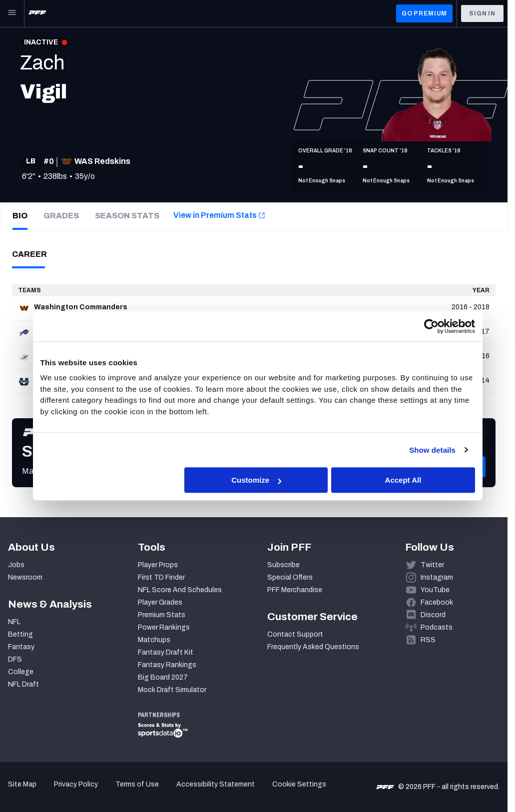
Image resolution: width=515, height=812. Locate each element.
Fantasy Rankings (167, 665)
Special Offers (290, 577)
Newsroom (25, 577)
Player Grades (160, 602)
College (21, 672)
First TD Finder (161, 577)
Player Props (158, 565)
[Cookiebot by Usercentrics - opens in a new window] (431, 326)
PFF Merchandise (295, 590)
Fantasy (21, 647)
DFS (15, 659)
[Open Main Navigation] (12, 13)
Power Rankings (164, 627)
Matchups (154, 640)
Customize (256, 480)
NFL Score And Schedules (180, 590)
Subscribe (283, 565)
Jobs (16, 565)
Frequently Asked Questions (313, 647)
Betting (20, 634)
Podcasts (437, 627)
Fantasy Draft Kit (166, 652)
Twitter (432, 565)
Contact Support (295, 634)
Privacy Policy (76, 784)
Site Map (22, 784)
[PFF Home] (37, 13)
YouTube (435, 590)
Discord (433, 615)
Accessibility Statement (216, 784)
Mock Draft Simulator (172, 690)
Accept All (403, 480)
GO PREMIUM (424, 13)
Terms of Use (137, 784)
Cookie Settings (299, 784)
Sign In (482, 13)
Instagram (437, 577)
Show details (432, 450)
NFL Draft (23, 684)
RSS (428, 640)
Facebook (437, 602)
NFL (14, 622)
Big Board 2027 (163, 677)
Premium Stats (162, 615)
